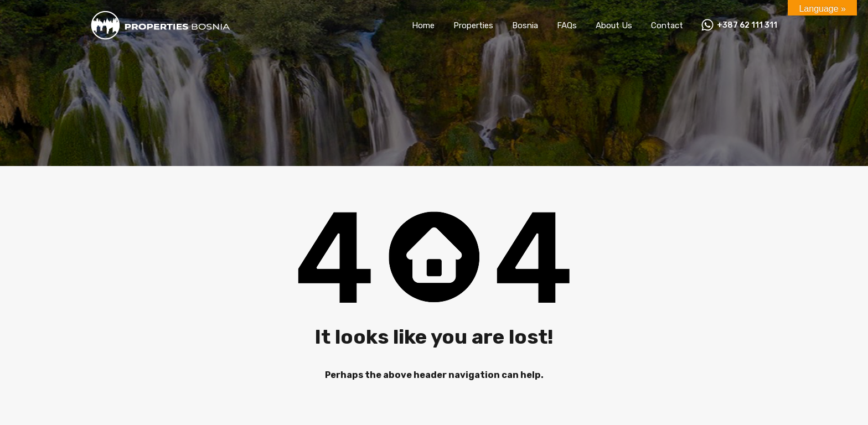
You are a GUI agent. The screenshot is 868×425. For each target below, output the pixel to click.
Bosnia (525, 25)
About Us (614, 25)
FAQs (567, 25)
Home (423, 25)
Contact (667, 25)
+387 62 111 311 (747, 25)
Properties (473, 25)
